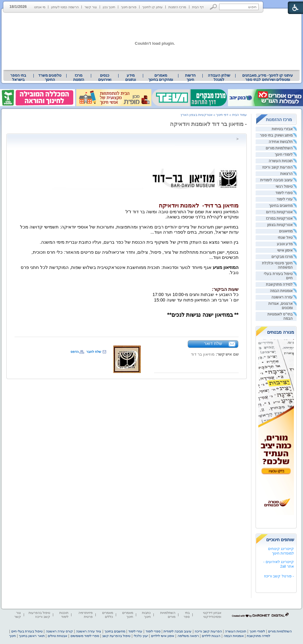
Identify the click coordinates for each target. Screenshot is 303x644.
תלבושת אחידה (281, 142)
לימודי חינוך (284, 155)
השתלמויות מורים (279, 148)
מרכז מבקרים (282, 257)
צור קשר (91, 7)
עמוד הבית (239, 115)
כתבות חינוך (146, 615)
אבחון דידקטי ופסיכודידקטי (212, 615)
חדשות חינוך (190, 78)
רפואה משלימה (188, 636)
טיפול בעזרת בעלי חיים (27, 631)
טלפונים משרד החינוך (50, 78)
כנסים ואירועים (105, 78)
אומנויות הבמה (281, 291)
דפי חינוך (222, 115)
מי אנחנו (40, 7)
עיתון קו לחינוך (152, 7)
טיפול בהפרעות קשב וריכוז (39, 615)
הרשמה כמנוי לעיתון (65, 7)
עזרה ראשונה (282, 297)
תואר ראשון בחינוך (32, 636)
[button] (213, 7)
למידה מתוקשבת (279, 284)
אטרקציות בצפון (280, 225)
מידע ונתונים (131, 78)
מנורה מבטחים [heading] (281, 332)
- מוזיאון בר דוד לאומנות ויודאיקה (208, 124)
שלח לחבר (94, 352)
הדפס (75, 352)
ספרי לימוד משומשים (85, 636)
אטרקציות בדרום (279, 212)
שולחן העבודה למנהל (219, 78)
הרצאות (286, 174)
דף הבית (198, 7)
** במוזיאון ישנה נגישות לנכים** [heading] (203, 315)
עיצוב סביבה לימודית (276, 180)
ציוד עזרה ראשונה (89, 631)
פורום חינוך (129, 7)
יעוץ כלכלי (141, 636)
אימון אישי (285, 250)
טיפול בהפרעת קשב (116, 636)
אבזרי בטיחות (282, 129)
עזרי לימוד (285, 199)
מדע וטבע (285, 244)
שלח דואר (213, 343)
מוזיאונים (286, 231)
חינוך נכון (109, 7)
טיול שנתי (285, 238)
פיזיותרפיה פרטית (86, 615)
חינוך (12, 636)
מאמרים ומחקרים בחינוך (161, 78)
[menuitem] (268, 78)
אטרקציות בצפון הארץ (196, 115)
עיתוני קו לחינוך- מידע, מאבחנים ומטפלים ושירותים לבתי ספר (268, 78)
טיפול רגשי (284, 186)
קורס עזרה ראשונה (59, 631)
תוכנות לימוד (64, 615)
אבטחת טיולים (57, 636)
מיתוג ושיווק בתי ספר (276, 135)
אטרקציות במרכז (279, 218)
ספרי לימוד (284, 193)
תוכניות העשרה (281, 161)
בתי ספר (187, 615)
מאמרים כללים (108, 615)
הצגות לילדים (211, 636)
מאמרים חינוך (128, 615)
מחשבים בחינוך (281, 206)
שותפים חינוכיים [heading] (280, 540)
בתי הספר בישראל (18, 78)
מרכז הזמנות (177, 7)
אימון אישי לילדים (163, 636)
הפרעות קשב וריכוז (277, 167)
